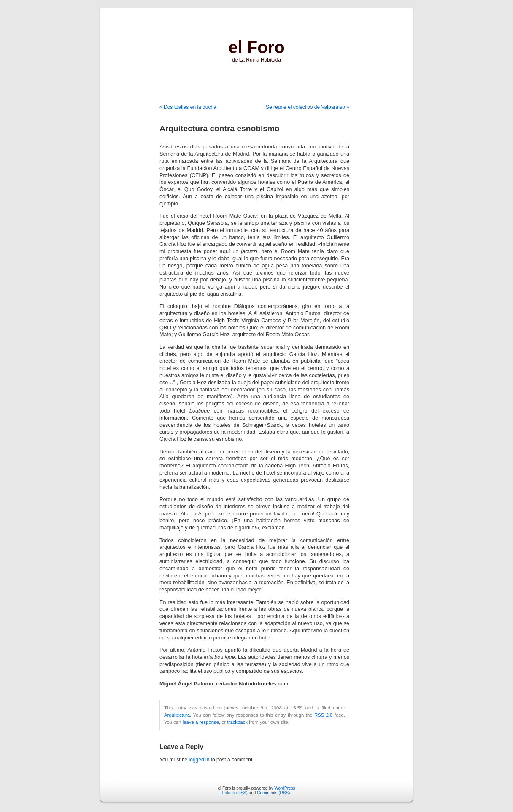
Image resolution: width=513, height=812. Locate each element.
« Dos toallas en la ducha (188, 107)
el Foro (256, 47)
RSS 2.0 (323, 715)
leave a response (201, 722)
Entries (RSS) (235, 793)
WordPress (285, 788)
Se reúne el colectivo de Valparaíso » (308, 107)
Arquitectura (177, 715)
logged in (199, 760)
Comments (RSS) (273, 793)
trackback (237, 722)
